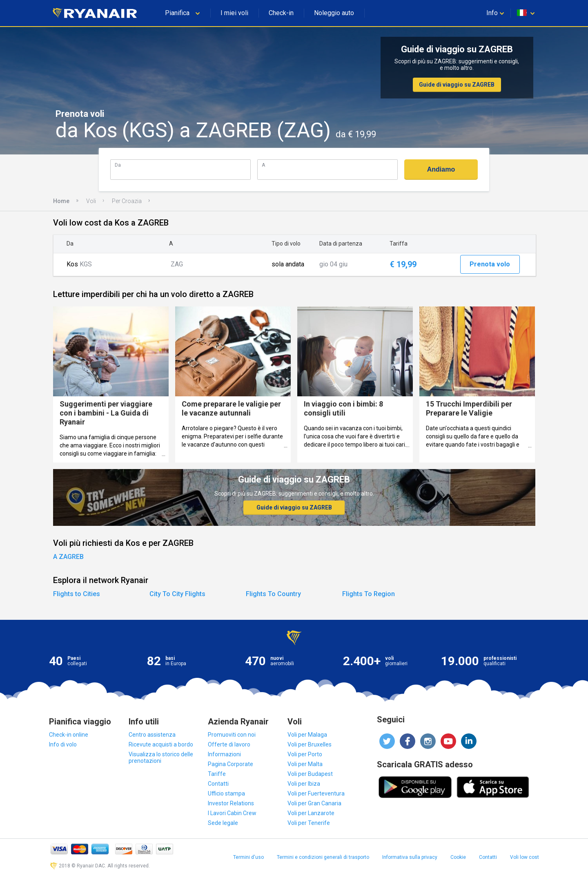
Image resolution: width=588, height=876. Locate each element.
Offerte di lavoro (229, 744)
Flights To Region (369, 594)
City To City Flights (177, 594)
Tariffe (217, 774)
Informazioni (224, 754)
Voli (91, 201)
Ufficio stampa (226, 793)
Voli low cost (525, 857)
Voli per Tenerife (309, 823)
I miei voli (234, 13)
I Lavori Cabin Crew (232, 813)
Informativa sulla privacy (410, 857)
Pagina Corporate (231, 764)
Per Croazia (127, 201)
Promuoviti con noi (232, 735)
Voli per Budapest (310, 774)
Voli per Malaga (307, 735)
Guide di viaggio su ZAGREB (457, 85)
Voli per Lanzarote (311, 813)
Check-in (281, 13)
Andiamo (441, 169)
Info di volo (63, 744)
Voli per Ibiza (304, 784)
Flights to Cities (77, 594)
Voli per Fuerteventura (316, 793)
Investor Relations (231, 803)
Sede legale (223, 823)
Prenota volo (490, 264)
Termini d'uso (248, 857)
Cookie (458, 857)
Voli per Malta (305, 764)
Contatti (218, 784)
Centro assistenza (152, 735)
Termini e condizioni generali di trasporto (323, 857)
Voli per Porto (305, 754)
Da (118, 165)
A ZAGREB (68, 557)
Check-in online (69, 735)
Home (61, 201)
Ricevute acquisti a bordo (161, 744)
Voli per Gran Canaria (314, 803)
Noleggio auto (334, 13)
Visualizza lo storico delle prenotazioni (161, 758)
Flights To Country (273, 594)
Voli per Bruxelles (310, 744)
